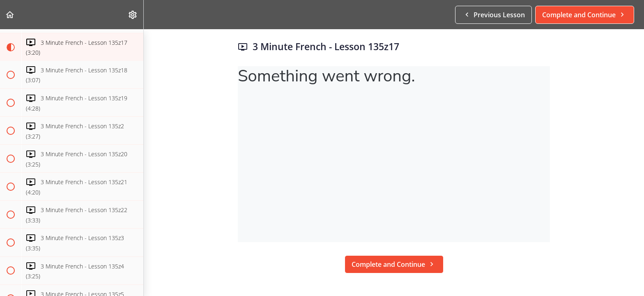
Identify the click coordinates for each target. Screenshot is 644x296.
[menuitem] (133, 15)
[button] (10, 15)
